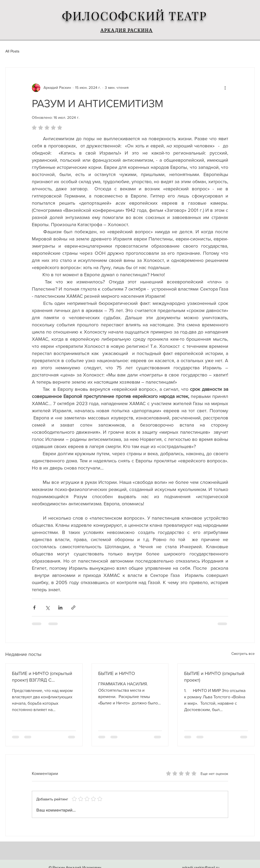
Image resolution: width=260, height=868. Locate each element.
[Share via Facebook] (34, 608)
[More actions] (225, 88)
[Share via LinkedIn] (60, 608)
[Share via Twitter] (47, 608)
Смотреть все (243, 654)
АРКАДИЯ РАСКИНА (127, 31)
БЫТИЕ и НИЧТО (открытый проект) (214, 677)
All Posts (12, 51)
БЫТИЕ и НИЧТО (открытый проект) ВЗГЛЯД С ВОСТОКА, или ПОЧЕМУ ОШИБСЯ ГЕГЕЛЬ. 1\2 (42, 677)
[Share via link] (73, 608)
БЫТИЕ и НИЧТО (117, 673)
